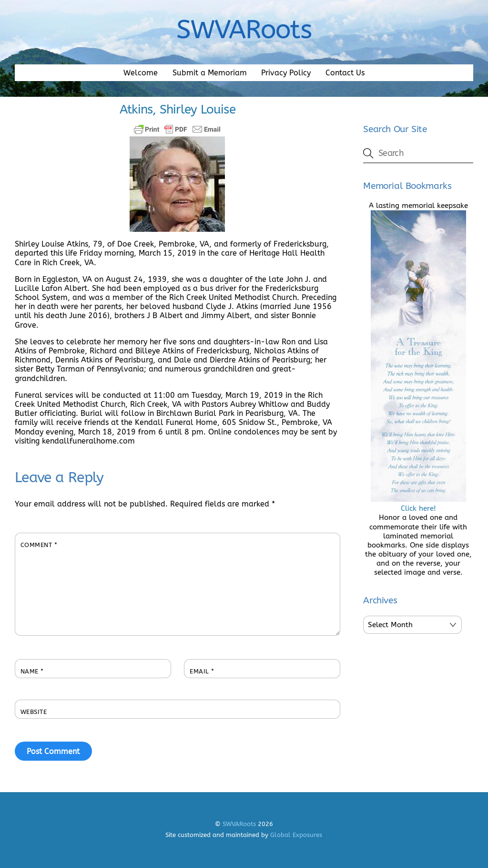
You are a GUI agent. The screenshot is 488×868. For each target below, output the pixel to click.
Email (202, 671)
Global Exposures (296, 835)
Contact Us (345, 73)
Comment (39, 545)
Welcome (141, 73)
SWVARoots (239, 824)
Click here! (418, 504)
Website (34, 712)
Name (32, 671)
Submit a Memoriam (210, 73)
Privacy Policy (286, 73)
